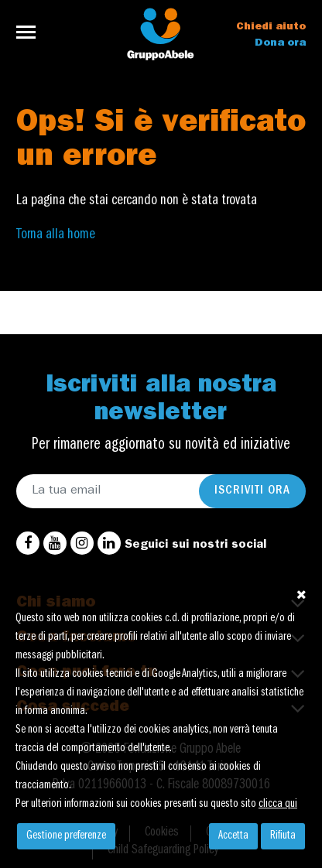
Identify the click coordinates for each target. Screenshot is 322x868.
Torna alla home (56, 235)
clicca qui (278, 805)
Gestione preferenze (66, 836)
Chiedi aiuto (271, 27)
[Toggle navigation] (31, 32)
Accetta (233, 836)
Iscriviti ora (252, 491)
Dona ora (280, 43)
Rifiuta (283, 836)
